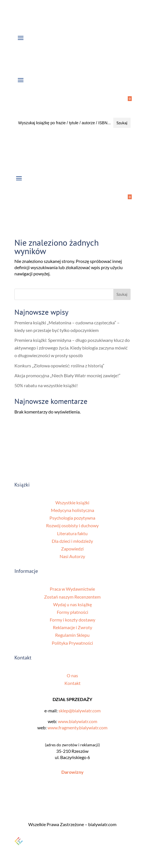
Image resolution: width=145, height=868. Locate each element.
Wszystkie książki (72, 502)
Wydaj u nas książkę (72, 604)
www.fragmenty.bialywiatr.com (77, 727)
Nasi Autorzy (72, 556)
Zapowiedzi (72, 549)
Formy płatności (72, 612)
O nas (72, 675)
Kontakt (72, 683)
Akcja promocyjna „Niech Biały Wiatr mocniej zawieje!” (67, 375)
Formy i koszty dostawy (72, 620)
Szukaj (122, 294)
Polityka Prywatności (72, 643)
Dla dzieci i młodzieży (72, 541)
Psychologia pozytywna (72, 518)
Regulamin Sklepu (72, 635)
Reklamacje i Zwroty (72, 627)
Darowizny (72, 772)
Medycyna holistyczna (72, 510)
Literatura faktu (72, 533)
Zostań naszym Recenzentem (72, 597)
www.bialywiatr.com (78, 721)
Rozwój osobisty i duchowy (72, 525)
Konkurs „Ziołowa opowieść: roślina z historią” (59, 366)
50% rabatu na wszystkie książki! (46, 385)
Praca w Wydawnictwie (72, 589)
